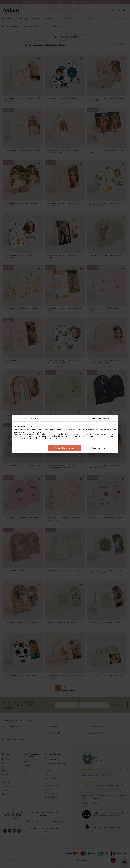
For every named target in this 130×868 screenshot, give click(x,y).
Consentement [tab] (30, 418)
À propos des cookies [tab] (100, 418)
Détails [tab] (65, 418)
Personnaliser (98, 448)
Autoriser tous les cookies (65, 448)
